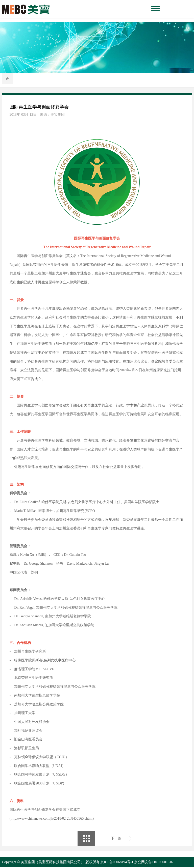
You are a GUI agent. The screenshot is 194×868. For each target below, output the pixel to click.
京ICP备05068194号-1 (117, 863)
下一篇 (116, 839)
